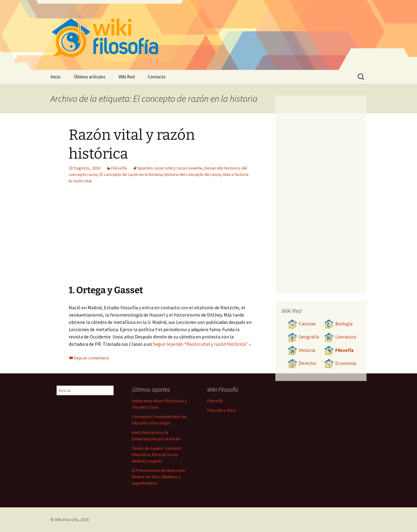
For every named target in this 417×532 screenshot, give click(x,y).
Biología (338, 324)
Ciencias (302, 324)
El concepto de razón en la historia (131, 174)
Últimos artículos (90, 77)
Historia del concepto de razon (193, 174)
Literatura (340, 337)
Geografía (303, 337)
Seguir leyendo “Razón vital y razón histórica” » (202, 344)
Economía (340, 363)
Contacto (157, 77)
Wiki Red (127, 77)
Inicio (55, 77)
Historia (301, 350)
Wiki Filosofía (67, 520)
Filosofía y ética (222, 410)
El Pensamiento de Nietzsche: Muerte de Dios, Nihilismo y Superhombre (159, 477)
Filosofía (119, 168)
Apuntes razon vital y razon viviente (170, 168)
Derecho (302, 363)
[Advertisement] (198, 239)
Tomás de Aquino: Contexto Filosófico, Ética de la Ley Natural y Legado (157, 455)
